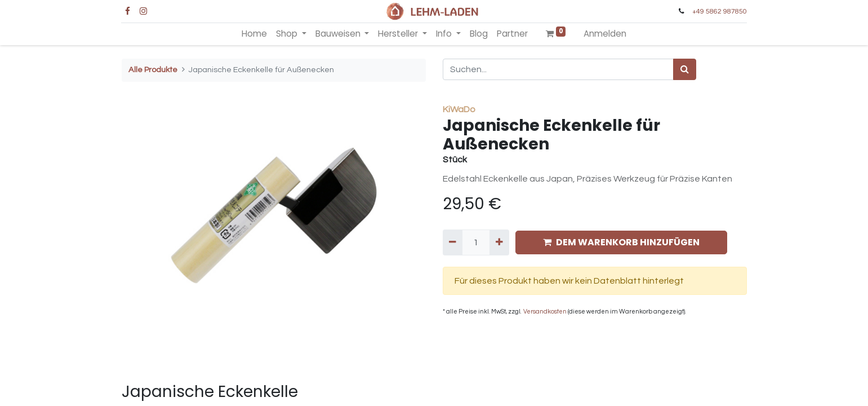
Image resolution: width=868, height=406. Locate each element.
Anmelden (605, 34)
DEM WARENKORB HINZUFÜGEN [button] (621, 242)
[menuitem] (254, 34)
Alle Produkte (153, 70)
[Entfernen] (453, 242)
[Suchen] (685, 69)
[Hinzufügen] (499, 242)
